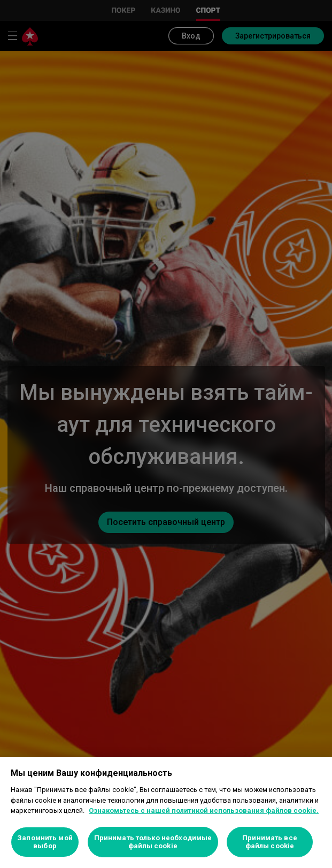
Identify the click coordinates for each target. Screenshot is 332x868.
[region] (166, 813)
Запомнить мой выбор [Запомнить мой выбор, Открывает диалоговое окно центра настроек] (45, 842)
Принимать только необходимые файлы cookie (153, 842)
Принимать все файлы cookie (270, 842)
